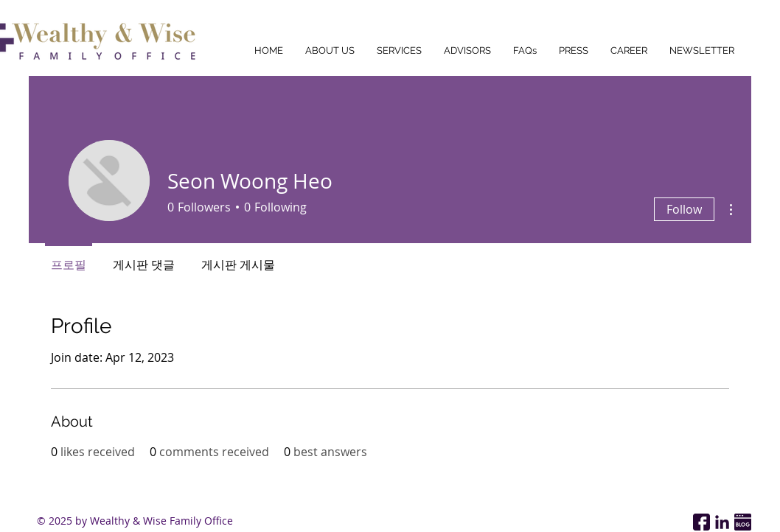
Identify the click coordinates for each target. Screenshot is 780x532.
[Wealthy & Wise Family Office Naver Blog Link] (743, 522)
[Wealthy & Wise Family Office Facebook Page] (701, 522)
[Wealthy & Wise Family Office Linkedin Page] (722, 522)
